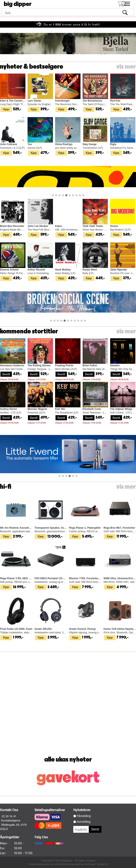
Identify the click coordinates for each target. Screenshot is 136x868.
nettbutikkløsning (64, 864)
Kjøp (6, 109)
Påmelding (84, 816)
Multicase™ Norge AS (96, 864)
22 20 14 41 (9, 816)
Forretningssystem (39, 864)
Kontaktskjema (11, 820)
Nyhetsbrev (82, 810)
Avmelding (84, 822)
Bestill (6, 374)
